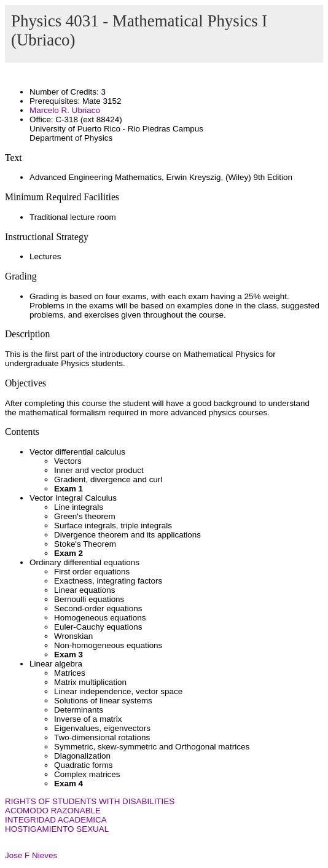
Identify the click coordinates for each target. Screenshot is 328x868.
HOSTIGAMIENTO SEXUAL (57, 829)
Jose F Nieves (31, 855)
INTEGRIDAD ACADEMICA (56, 820)
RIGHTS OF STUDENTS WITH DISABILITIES (90, 801)
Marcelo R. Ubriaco (65, 110)
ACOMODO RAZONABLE (53, 811)
